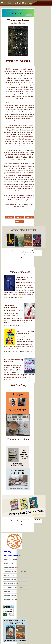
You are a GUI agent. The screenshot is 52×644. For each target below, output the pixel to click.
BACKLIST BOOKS (10, 599)
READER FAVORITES (11, 580)
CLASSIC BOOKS (10, 595)
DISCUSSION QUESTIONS (13, 556)
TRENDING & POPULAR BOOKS (15, 572)
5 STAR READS (11, 568)
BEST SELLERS (9, 591)
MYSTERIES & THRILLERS (13, 588)
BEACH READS (9, 576)
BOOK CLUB (8, 564)
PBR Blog (8, 552)
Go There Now (23, 258)
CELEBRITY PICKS (11, 560)
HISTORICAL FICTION (12, 584)
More (21, 297)
